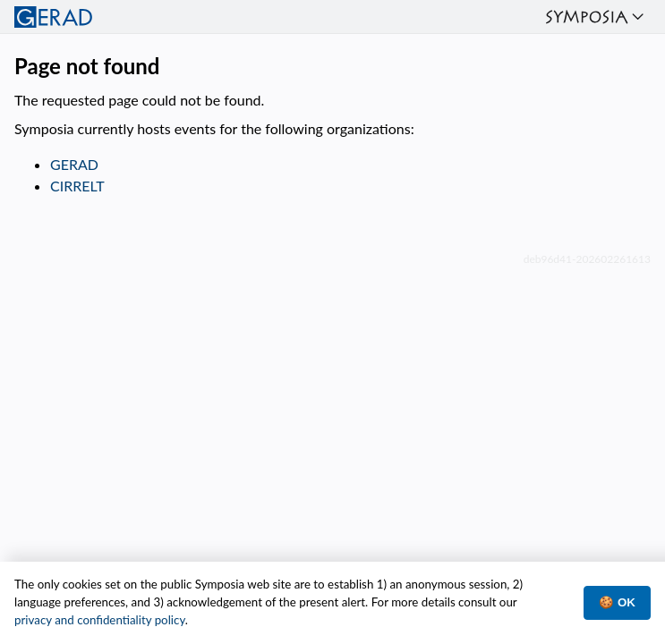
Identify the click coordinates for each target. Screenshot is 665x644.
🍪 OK (617, 602)
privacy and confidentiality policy (100, 620)
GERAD (74, 164)
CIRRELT (77, 186)
